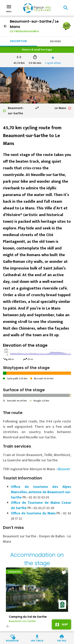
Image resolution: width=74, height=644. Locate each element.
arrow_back (5, 26)
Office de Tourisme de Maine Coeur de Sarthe (41, 505)
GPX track (37, 640)
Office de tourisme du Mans (33, 513)
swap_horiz (37, 108)
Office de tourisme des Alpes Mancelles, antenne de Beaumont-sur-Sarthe (41, 492)
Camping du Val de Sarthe (28, 617)
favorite (64, 573)
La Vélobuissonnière (24, 31)
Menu (9, 8)
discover (64, 469)
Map (65, 624)
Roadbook (12, 640)
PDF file (62, 640)
